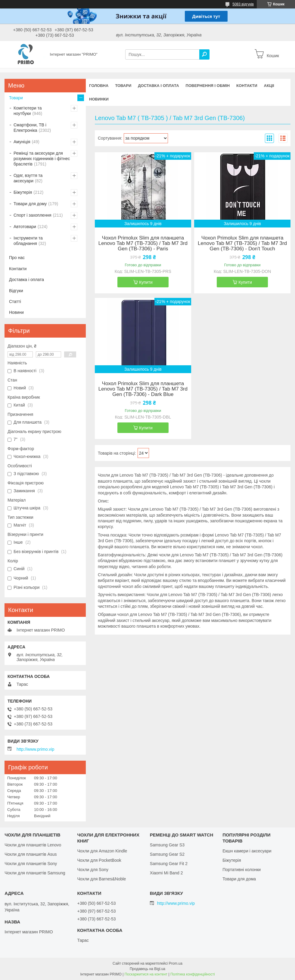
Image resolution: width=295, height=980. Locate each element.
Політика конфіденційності (193, 974)
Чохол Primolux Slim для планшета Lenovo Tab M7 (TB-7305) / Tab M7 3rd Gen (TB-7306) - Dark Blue (143, 389)
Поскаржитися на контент (146, 974)
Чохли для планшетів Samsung (35, 873)
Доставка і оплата (158, 86)
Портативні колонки (242, 870)
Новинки (99, 99)
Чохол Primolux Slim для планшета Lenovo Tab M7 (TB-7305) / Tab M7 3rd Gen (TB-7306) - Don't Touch (242, 243)
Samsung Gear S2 (167, 854)
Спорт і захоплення (33, 215)
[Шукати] (204, 54)
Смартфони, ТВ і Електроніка (30, 128)
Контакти (247, 86)
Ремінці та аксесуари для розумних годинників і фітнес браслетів (42, 159)
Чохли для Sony (93, 870)
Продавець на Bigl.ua (147, 969)
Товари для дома (239, 879)
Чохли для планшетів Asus (31, 854)
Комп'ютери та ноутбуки (28, 111)
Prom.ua (176, 963)
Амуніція (22, 142)
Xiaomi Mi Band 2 (166, 873)
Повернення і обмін (208, 86)
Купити (146, 282)
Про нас (17, 258)
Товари (123, 86)
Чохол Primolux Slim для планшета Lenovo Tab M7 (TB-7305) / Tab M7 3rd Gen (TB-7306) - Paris (143, 243)
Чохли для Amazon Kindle (102, 851)
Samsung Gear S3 (167, 845)
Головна (99, 86)
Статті (15, 301)
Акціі (269, 86)
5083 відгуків (243, 4)
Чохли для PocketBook (99, 860)
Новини (16, 312)
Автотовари (25, 227)
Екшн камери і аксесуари (247, 851)
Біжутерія (23, 192)
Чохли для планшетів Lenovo (33, 845)
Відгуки (16, 291)
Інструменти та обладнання (28, 241)
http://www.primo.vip (35, 749)
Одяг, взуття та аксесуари (28, 178)
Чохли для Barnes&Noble (101, 879)
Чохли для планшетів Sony (31, 864)
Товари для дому (30, 204)
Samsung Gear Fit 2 (169, 864)
